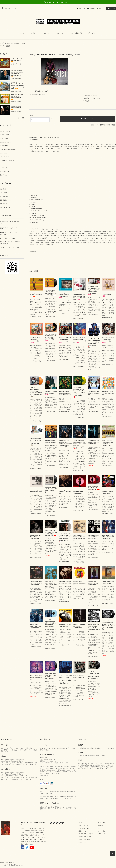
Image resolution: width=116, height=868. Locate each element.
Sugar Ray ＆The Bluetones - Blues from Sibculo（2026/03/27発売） (79, 538)
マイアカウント (102, 823)
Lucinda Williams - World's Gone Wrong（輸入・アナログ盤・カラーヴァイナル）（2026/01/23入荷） (51, 623)
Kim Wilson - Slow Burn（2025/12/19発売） (65, 625)
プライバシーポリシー (85, 836)
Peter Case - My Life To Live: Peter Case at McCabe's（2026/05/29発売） (80, 340)
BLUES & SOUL (10, 42)
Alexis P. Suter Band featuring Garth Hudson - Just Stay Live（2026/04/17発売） (108, 443)
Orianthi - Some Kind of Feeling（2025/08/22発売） (36, 677)
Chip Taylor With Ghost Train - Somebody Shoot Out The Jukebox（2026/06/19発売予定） (17, 74)
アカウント (82, 8)
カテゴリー (34, 33)
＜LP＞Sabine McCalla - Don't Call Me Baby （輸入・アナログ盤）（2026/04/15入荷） (51, 533)
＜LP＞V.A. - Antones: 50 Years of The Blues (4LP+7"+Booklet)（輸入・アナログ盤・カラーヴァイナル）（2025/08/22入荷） (65, 680)
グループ (48, 33)
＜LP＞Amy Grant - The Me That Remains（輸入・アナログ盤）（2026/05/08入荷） (51, 337)
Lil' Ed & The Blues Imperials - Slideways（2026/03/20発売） (108, 492)
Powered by (12, 865)
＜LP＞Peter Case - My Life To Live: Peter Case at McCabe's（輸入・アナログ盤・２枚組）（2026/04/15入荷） (94, 343)
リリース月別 (9, 44)
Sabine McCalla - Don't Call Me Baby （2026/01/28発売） (36, 537)
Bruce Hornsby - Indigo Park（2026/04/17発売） (36, 491)
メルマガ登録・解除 (77, 33)
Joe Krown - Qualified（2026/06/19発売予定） (17, 60)
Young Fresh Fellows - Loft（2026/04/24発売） (51, 441)
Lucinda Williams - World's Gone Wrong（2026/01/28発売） (36, 626)
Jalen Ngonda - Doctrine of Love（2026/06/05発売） (36, 295)
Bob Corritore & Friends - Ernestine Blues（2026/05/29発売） (65, 340)
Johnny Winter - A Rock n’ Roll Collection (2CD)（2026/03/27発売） (108, 537)
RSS (80, 842)
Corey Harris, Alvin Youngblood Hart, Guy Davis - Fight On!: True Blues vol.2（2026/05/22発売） (79, 296)
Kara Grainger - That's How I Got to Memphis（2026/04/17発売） (93, 442)
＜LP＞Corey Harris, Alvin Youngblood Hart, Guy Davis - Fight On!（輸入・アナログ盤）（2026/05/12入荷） (94, 291)
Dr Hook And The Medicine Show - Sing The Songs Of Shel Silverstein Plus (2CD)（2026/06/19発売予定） (17, 85)
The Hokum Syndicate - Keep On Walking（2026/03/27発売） (94, 537)
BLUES (8, 45)
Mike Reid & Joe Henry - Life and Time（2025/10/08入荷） (80, 626)
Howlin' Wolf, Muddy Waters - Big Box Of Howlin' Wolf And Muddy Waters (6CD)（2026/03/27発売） (51, 585)
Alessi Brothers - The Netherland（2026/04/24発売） (94, 393)
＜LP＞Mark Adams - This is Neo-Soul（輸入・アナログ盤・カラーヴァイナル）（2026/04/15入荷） (36, 441)
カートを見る (102, 831)
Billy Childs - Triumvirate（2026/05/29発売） (51, 393)
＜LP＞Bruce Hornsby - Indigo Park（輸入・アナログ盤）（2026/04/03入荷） (51, 490)
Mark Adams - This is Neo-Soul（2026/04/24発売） (108, 393)
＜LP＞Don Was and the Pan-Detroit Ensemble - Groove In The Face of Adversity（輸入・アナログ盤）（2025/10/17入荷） (108, 625)
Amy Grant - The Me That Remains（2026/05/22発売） (35, 340)
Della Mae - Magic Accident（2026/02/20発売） (79, 583)
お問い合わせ (92, 33)
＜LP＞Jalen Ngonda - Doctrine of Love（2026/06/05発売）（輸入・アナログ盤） (51, 293)
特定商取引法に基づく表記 (107, 125)
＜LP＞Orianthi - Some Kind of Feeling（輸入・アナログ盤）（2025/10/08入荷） (51, 676)
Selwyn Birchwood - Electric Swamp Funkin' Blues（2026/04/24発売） (65, 393)
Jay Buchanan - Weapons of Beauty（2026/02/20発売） (93, 583)
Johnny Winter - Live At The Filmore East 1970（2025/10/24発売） (36, 583)
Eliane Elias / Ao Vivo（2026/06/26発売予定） (17, 108)
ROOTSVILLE (27, 839)
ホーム (22, 33)
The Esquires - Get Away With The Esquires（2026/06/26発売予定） (17, 97)
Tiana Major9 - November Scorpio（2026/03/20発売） (78, 492)
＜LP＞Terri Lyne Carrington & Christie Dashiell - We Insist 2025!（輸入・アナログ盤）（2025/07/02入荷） (94, 675)
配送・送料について (84, 828)
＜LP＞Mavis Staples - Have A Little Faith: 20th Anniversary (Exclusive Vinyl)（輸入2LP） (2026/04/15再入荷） (65, 538)
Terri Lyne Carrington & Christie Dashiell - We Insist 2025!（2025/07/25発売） (80, 678)
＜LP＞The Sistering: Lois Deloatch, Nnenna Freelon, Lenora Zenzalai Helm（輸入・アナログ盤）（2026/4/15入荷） (80, 445)
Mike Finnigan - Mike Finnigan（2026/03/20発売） (65, 492)
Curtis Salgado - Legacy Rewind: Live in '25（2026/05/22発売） (65, 295)
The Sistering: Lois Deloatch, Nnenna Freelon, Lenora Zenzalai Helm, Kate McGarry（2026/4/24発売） (65, 444)
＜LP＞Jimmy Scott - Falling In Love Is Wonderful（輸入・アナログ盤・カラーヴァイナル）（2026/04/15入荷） (36, 392)
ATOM (84, 842)
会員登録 (92, 8)
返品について (95, 125)
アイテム (111, 8)
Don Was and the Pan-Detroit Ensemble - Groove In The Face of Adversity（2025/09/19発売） (94, 628)
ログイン (101, 8)
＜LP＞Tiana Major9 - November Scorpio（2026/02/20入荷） (94, 488)
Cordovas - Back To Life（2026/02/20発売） (108, 582)
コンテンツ (61, 33)
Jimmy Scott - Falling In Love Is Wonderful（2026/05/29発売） (108, 340)
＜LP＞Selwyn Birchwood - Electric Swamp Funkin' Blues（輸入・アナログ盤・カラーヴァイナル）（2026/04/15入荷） (79, 392)
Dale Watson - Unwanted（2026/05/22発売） (108, 295)
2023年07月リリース (20, 44)
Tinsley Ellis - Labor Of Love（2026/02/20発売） (65, 582)
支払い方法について (84, 826)
